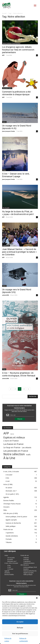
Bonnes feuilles (9, 500)
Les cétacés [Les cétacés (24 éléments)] (27, 447)
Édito (5, 510)
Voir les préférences (20, 634)
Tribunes (9, 542)
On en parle (6, 208)
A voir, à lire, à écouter (11, 471)
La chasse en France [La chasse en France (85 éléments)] (13, 444)
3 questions (6, 246)
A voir (8, 481)
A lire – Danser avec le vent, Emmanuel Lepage (16, 175)
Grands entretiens (12, 536)
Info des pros (8, 513)
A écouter (9, 475)
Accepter (20, 622)
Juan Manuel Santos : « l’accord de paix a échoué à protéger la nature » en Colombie (19, 252)
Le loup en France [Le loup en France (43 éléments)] (12, 447)
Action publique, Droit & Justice (11, 43)
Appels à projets (11, 520)
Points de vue (8, 529)
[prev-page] (11, 389)
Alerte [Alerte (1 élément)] (12, 434)
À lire (4, 170)
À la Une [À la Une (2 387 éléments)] (9, 458)
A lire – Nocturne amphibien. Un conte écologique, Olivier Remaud (19, 374)
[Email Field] (22, 415)
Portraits (9, 539)
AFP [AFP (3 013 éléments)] (6, 433)
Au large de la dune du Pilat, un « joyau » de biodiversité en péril (18, 213)
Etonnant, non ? (7, 88)
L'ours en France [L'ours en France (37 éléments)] (11, 441)
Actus (4, 122)
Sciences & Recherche (13, 523)
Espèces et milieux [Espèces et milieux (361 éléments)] (14, 437)
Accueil (4, 13)
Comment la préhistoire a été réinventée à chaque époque (16, 93)
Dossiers (6, 507)
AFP (3, 55)
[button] (37, 598)
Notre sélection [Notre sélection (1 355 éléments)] (14, 454)
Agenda (6, 497)
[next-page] (28, 389)
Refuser (20, 628)
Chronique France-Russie (12, 504)
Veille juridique (11, 526)
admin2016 (5, 295)
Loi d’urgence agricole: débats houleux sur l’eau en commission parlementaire (18, 50)
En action (9, 488)
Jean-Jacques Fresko (8, 131)
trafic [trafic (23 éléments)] (28, 455)
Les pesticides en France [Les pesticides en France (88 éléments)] (16, 451)
